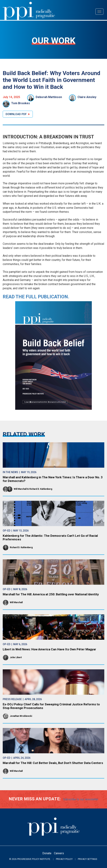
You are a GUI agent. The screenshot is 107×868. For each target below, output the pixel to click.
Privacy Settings (87, 859)
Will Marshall (20, 489)
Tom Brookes (21, 103)
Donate (47, 853)
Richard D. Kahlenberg (41, 489)
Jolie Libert (16, 657)
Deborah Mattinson (49, 97)
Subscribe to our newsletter (81, 799)
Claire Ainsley (87, 97)
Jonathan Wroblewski (21, 716)
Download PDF (16, 114)
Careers (59, 853)
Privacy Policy (64, 859)
